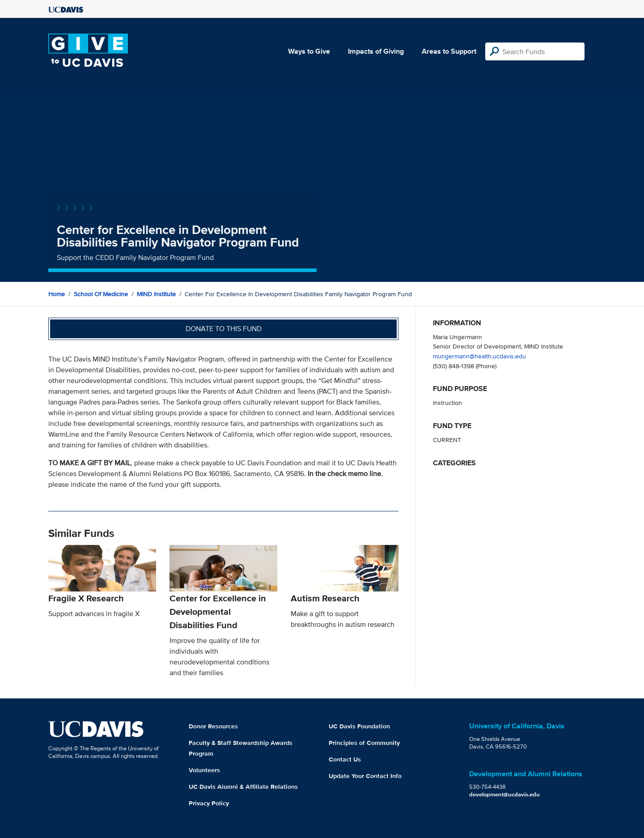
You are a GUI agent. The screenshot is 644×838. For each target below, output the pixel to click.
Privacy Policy (209, 803)
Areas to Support (449, 51)
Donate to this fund (224, 329)
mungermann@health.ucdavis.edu (479, 356)
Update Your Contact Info (365, 776)
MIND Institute (156, 294)
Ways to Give (309, 51)
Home (57, 294)
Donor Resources (213, 726)
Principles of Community (364, 743)
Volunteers (204, 770)
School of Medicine (101, 294)
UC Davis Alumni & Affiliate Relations (243, 787)
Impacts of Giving (376, 51)
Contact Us (345, 759)
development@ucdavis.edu (504, 794)
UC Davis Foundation (359, 726)
